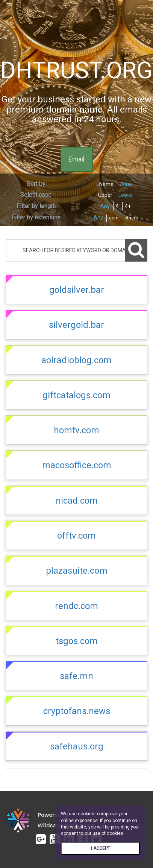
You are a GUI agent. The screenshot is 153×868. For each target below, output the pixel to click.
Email (76, 159)
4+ (128, 206)
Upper (105, 195)
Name (106, 184)
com (114, 218)
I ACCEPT (101, 848)
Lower (126, 195)
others (131, 218)
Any (105, 206)
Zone (126, 184)
